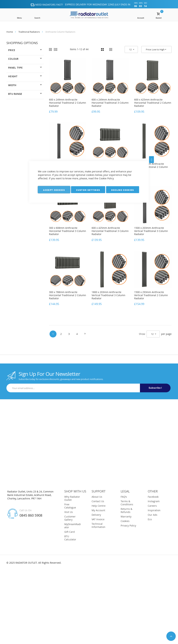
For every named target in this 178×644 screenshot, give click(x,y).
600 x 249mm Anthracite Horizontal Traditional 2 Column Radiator (68, 103)
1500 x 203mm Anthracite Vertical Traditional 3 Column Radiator (151, 231)
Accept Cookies (54, 190)
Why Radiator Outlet (72, 498)
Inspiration (154, 510)
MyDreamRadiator (73, 526)
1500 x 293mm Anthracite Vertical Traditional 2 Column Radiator (151, 295)
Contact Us (98, 501)
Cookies (125, 521)
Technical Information (98, 525)
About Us (97, 497)
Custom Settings (88, 190)
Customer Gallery (70, 518)
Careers (152, 506)
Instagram (154, 501)
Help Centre (99, 506)
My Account (98, 510)
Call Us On (26, 510)
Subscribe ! (155, 388)
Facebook (153, 497)
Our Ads (153, 515)
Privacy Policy (128, 526)
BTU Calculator (70, 538)
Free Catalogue (70, 506)
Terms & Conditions (127, 503)
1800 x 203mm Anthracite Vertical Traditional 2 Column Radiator (151, 167)
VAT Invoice (98, 519)
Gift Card (70, 532)
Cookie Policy (106, 178)
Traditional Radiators (29, 32)
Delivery (96, 515)
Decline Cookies (123, 190)
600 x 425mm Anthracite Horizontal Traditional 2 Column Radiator (153, 103)
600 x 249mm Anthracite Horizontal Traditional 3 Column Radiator (110, 103)
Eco (150, 519)
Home (10, 32)
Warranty (126, 517)
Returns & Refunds (126, 511)
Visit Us (69, 512)
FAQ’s (124, 497)
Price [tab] (12, 50)
